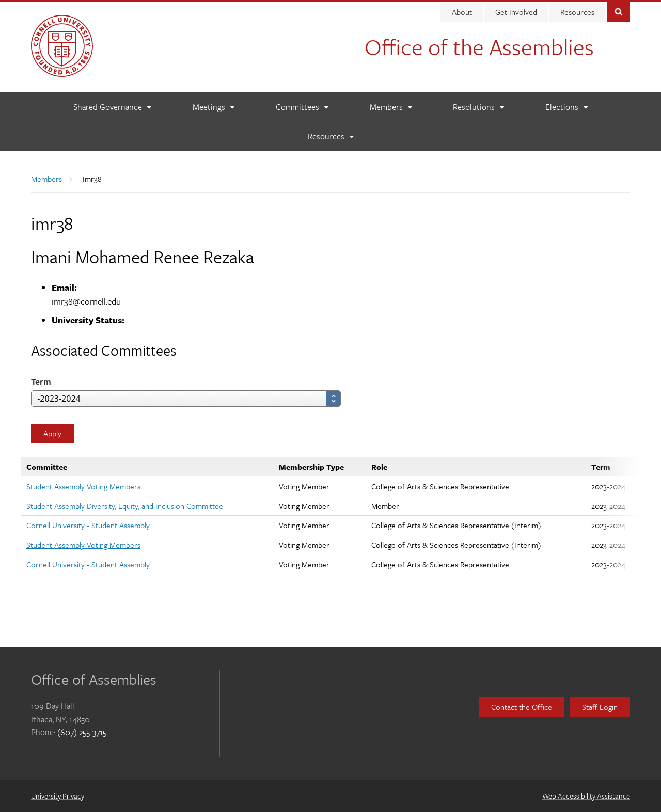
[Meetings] (213, 107)
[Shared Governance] (112, 107)
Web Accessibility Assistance (586, 796)
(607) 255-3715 (82, 732)
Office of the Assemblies (479, 46)
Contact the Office (522, 707)
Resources (577, 12)
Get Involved (516, 12)
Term (41, 381)
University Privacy (58, 796)
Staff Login (600, 707)
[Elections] (566, 107)
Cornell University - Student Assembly (88, 525)
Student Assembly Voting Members (83, 486)
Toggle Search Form (619, 11)
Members (46, 179)
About (462, 12)
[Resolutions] (478, 107)
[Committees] (302, 107)
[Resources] (330, 137)
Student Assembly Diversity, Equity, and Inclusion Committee (125, 506)
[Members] (391, 107)
